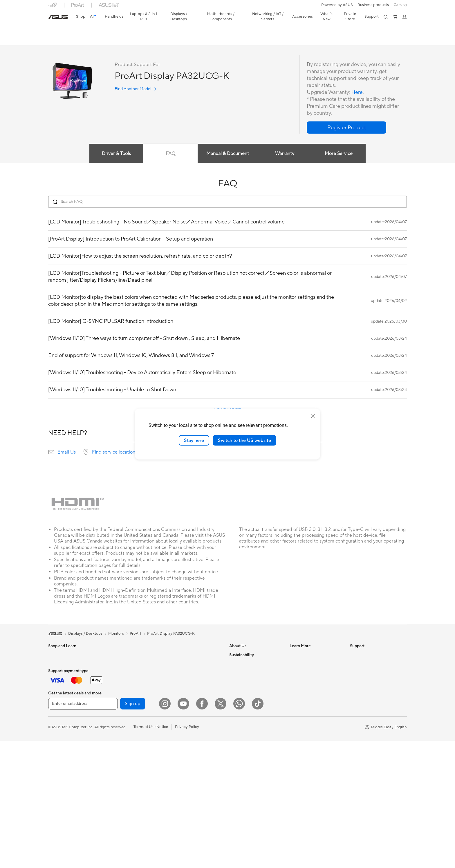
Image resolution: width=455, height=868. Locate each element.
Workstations (60, 778)
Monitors (56, 725)
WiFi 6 (114, 777)
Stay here (194, 440)
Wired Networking (184, 668)
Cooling (115, 716)
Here (357, 93)
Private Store (350, 17)
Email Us (67, 452)
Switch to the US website (244, 440)
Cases (113, 707)
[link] (58, 17)
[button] (400, 5)
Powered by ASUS (337, 5)
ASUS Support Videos (369, 707)
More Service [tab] (340, 154)
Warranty (116, 664)
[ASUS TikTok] (258, 831)
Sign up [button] (133, 831)
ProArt (136, 634)
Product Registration (368, 672)
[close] (313, 416)
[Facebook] (202, 831)
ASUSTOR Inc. (242, 707)
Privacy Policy (187, 854)
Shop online (239, 733)
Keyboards (177, 712)
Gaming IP (177, 782)
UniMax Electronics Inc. (249, 725)
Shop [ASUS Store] (81, 17)
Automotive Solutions (308, 681)
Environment (240, 751)
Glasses (115, 672)
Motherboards (121, 690)
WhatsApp (359, 733)
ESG (233, 760)
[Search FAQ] (228, 202)
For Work (56, 682)
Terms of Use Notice (151, 854)
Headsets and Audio (185, 729)
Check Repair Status (368, 655)
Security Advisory (365, 698)
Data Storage (120, 751)
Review (105, 40)
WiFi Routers (119, 786)
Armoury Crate (303, 716)
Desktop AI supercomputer (191, 694)
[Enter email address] (83, 831)
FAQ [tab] (170, 154)
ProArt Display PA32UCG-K (85, 30)
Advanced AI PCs (305, 707)
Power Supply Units (125, 725)
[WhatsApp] (239, 831)
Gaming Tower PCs (64, 760)
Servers (175, 686)
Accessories (119, 655)
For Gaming (58, 708)
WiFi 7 (114, 769)
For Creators (59, 690)
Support (127, 40)
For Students (59, 699)
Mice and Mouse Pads (187, 721)
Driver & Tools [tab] (116, 154)
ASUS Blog (299, 690)
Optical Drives (121, 742)
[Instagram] (165, 831)
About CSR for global (248, 681)
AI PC (295, 655)
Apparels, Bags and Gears (190, 747)
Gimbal (174, 773)
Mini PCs (56, 769)
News (234, 664)
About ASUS (240, 655)
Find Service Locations (369, 664)
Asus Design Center (306, 664)
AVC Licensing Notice (308, 698)
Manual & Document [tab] (228, 154)
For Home (57, 673)
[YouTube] (183, 831)
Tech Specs (81, 40)
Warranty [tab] (285, 154)
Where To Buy (362, 716)
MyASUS (358, 725)
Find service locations (115, 452)
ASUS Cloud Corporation (251, 716)
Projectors (57, 734)
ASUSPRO (299, 672)
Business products (373, 5)
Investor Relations (245, 672)
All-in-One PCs (61, 743)
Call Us (356, 690)
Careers (236, 698)
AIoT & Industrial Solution (190, 677)
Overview (56, 40)
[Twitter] (221, 831)
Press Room (240, 690)
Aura (294, 725)
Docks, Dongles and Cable (191, 764)
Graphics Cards (122, 699)
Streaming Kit (180, 738)
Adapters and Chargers (188, 756)
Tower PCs (57, 751)
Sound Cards (119, 734)
